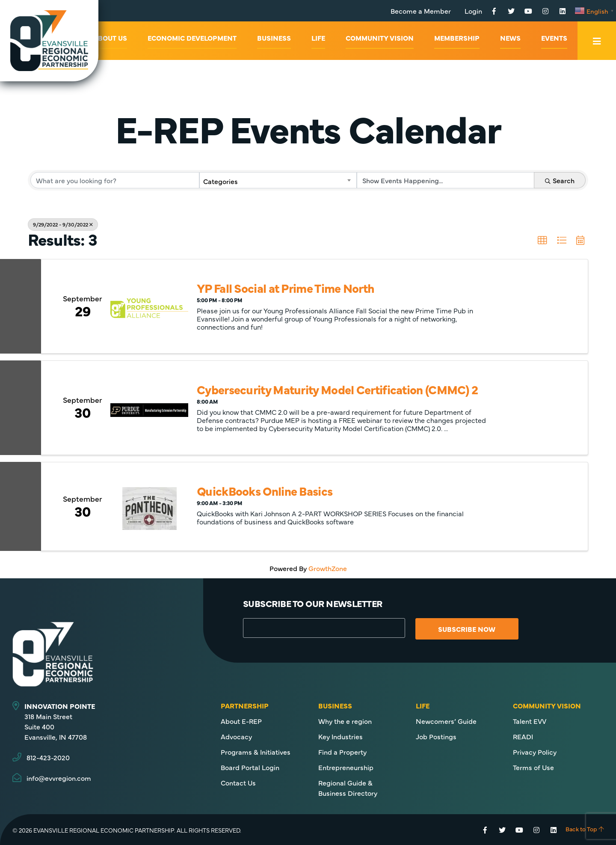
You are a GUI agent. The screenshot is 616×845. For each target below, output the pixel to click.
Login (473, 11)
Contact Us (238, 783)
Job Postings (436, 736)
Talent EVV (530, 721)
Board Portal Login (250, 767)
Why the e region (345, 721)
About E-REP (241, 721)
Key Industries (341, 736)
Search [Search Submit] (560, 180)
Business (274, 38)
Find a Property (342, 752)
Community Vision (380, 38)
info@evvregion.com (59, 778)
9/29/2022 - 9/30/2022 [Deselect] (63, 224)
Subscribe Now (467, 629)
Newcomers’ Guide (446, 721)
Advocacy (236, 736)
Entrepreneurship (346, 767)
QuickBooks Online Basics (265, 491)
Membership (457, 38)
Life (318, 38)
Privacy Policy (535, 752)
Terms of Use (533, 767)
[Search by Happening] (446, 180)
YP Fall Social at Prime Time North (286, 288)
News (510, 38)
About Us (110, 38)
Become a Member (421, 11)
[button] (542, 241)
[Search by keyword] (115, 180)
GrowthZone (328, 568)
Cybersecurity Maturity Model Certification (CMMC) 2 (337, 389)
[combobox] (278, 180)
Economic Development (192, 38)
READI (523, 736)
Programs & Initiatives (256, 752)
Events (554, 38)
